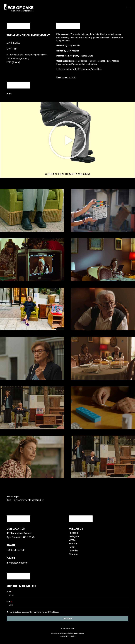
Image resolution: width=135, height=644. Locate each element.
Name (9, 592)
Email (9, 602)
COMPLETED (13, 43)
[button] (128, 8)
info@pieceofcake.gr (17, 563)
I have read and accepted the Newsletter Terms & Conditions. (34, 612)
